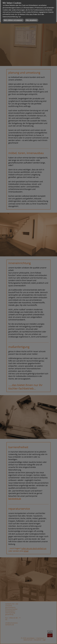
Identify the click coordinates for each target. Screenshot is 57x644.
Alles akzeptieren (31, 20)
